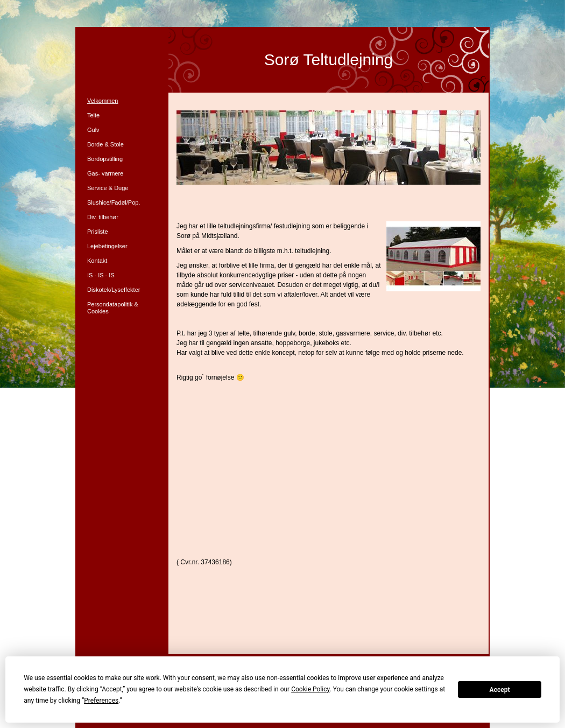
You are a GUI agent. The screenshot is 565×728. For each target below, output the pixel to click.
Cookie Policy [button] (310, 689)
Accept (500, 690)
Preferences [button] (101, 701)
